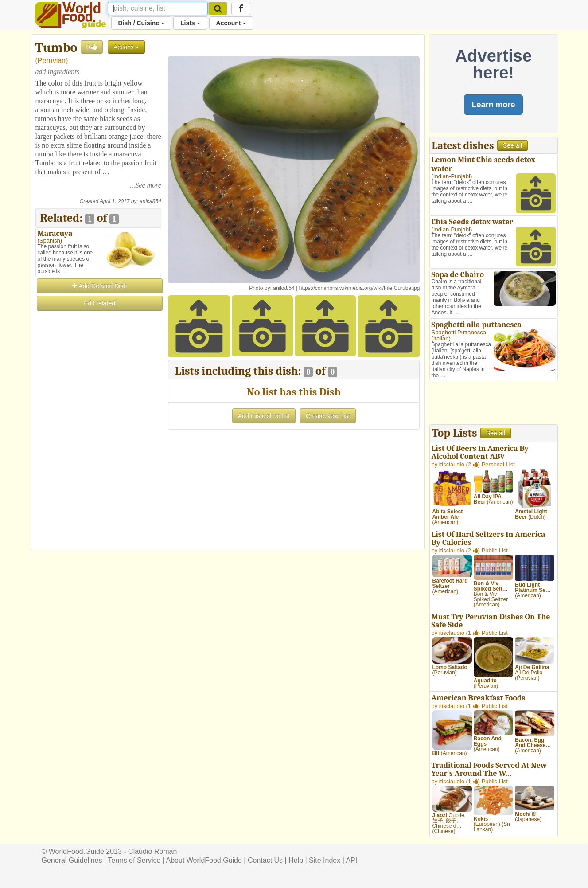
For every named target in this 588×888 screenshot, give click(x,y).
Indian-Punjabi (452, 176)
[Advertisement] (98, 445)
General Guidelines (72, 860)
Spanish (50, 241)
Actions (126, 47)
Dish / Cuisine (141, 23)
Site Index (325, 860)
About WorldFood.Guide (204, 860)
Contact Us (265, 860)
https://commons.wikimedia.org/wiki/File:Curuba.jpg (360, 288)
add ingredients (57, 72)
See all (512, 145)
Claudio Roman (152, 851)
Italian (441, 338)
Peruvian (52, 61)
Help (296, 860)
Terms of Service (134, 860)
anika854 (150, 201)
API (351, 860)
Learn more (493, 105)
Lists (190, 23)
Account (231, 23)
